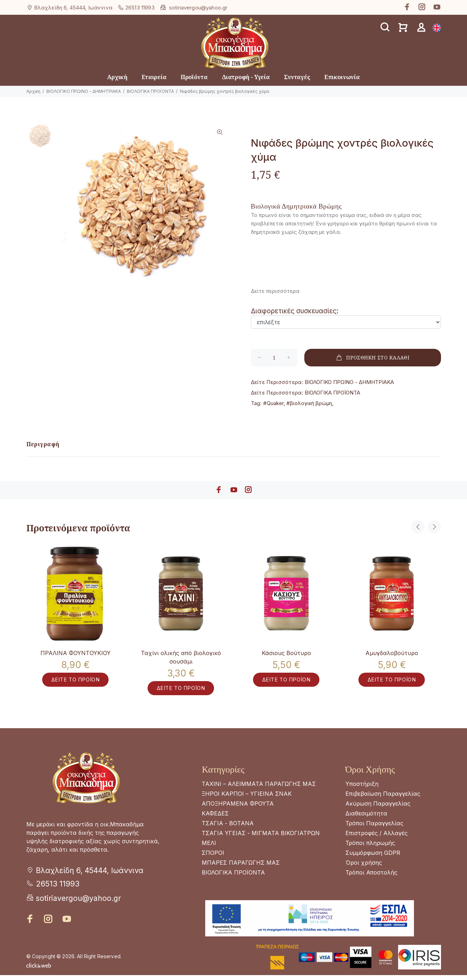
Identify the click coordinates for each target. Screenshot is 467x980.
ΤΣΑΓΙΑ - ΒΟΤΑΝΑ (228, 828)
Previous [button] (418, 527)
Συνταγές (297, 77)
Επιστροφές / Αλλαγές (377, 838)
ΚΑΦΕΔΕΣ (215, 818)
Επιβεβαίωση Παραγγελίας (383, 799)
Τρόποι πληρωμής (370, 848)
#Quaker (273, 403)
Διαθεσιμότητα (366, 818)
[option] (41, 139)
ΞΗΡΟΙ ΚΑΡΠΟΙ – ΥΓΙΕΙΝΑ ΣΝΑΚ (247, 799)
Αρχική (117, 77)
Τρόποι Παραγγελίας (374, 828)
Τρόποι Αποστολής (371, 877)
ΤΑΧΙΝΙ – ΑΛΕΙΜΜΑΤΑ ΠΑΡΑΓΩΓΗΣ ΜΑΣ (259, 789)
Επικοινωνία (342, 77)
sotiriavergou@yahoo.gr (198, 8)
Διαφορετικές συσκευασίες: (295, 311)
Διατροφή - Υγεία (246, 77)
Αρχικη (33, 91)
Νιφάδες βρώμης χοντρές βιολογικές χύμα (225, 91)
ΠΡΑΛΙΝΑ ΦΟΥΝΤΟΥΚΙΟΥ (76, 653)
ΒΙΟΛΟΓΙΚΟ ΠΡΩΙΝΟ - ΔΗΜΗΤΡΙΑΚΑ (84, 91)
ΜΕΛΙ (209, 848)
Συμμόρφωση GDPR (373, 858)
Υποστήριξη (362, 789)
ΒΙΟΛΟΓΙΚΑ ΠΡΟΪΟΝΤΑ (150, 91)
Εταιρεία (154, 77)
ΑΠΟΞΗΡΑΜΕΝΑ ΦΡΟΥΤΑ (238, 808)
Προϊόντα (194, 77)
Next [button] (434, 527)
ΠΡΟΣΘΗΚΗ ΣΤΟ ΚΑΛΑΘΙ (372, 358)
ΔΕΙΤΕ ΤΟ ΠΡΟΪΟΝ (76, 684)
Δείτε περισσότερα (275, 291)
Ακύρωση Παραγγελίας (378, 808)
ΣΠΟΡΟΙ (213, 858)
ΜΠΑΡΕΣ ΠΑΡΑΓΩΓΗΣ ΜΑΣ (241, 867)
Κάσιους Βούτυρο (286, 653)
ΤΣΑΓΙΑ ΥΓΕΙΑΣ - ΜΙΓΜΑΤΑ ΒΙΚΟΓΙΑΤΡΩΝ (261, 838)
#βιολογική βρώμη (309, 403)
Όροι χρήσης (364, 867)
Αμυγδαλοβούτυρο (392, 653)
